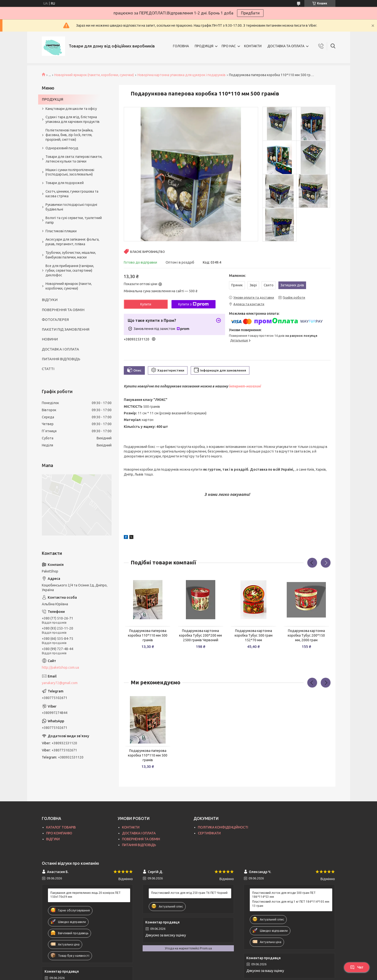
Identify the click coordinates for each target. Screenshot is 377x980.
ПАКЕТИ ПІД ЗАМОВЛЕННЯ (66, 329)
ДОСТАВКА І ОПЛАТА (60, 349)
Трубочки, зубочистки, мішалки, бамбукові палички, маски (71, 255)
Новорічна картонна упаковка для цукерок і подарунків (182, 75)
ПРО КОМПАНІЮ (59, 833)
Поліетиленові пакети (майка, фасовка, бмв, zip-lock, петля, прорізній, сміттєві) (69, 135)
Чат (357, 967)
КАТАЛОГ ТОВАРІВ (61, 827)
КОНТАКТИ (253, 46)
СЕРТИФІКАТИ (209, 833)
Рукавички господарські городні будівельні (71, 207)
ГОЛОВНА (181, 46)
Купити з (193, 304)
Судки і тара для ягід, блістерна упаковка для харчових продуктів (73, 119)
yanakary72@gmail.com (60, 683)
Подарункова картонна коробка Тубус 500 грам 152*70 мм (254, 635)
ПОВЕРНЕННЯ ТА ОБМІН (63, 310)
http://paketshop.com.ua (60, 667)
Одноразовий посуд (62, 148)
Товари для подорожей (65, 183)
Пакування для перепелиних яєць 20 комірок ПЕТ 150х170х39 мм (86, 895)
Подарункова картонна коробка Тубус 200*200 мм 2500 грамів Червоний (200, 635)
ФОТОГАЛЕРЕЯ (55, 320)
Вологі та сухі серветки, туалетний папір (74, 220)
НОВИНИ (50, 339)
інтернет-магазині (245, 386)
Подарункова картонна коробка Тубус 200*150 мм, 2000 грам (306, 635)
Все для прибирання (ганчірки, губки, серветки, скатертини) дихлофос (70, 270)
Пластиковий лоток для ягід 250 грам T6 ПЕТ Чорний (189, 893)
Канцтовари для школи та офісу (71, 109)
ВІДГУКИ (50, 300)
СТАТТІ (48, 369)
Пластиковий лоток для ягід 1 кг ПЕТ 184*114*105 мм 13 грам (291, 904)
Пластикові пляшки (61, 231)
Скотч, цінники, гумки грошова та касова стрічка (72, 194)
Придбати (250, 13)
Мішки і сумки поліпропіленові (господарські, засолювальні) (70, 172)
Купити (146, 304)
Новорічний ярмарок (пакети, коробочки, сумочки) (94, 75)
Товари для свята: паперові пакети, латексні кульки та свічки (74, 159)
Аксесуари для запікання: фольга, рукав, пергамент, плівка (72, 242)
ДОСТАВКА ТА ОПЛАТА (286, 46)
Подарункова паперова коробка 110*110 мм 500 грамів (148, 635)
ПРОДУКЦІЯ (204, 46)
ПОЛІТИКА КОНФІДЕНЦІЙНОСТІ (223, 827)
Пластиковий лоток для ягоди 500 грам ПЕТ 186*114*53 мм (284, 895)
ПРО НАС (229, 46)
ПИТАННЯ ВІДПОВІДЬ (61, 359)
